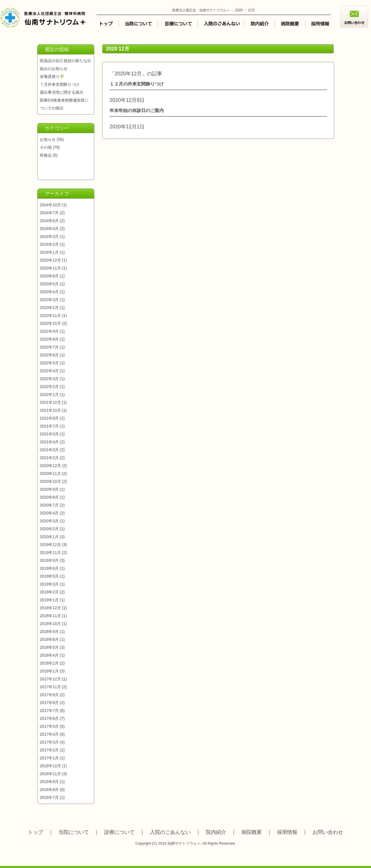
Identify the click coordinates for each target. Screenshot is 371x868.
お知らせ (48, 139)
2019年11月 (50, 553)
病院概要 (252, 832)
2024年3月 (49, 236)
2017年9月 (49, 695)
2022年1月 (49, 394)
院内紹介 (216, 832)
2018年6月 (49, 639)
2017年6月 (49, 718)
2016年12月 (50, 766)
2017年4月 (49, 734)
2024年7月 (49, 213)
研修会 (46, 155)
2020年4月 (49, 513)
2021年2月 (49, 458)
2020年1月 (49, 537)
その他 (46, 147)
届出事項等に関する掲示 (62, 92)
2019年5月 (49, 576)
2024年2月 (49, 244)
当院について (74, 832)
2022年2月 (49, 387)
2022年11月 (50, 315)
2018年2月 (49, 663)
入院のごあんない (170, 832)
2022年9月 (49, 331)
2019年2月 (49, 592)
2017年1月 (49, 758)
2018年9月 (49, 632)
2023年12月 (50, 260)
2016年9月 (49, 782)
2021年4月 (49, 442)
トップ (36, 832)
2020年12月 (50, 466)
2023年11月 (50, 268)
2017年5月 (49, 726)
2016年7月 (49, 797)
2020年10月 (50, 481)
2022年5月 (49, 363)
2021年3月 (49, 450)
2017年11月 (50, 687)
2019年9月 (49, 560)
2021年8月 (49, 418)
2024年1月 (49, 252)
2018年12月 (50, 608)
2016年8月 (49, 790)
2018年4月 (49, 655)
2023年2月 (49, 308)
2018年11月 (50, 616)
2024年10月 (50, 205)
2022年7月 (49, 347)
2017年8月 (49, 703)
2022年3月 (49, 379)
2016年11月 (50, 774)
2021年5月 (49, 434)
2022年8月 (49, 339)
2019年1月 (49, 600)
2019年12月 (50, 545)
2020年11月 (50, 474)
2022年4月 (49, 371)
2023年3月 (49, 300)
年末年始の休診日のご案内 (137, 110)
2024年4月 (49, 229)
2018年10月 (50, 624)
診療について (119, 832)
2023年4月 (49, 292)
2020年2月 (49, 529)
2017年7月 (49, 711)
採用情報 (287, 832)
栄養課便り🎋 (52, 76)
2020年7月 (49, 505)
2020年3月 (49, 521)
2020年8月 (49, 497)
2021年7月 (49, 426)
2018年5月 (49, 647)
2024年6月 (49, 221)
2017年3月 (49, 742)
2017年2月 (49, 750)
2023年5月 (49, 284)
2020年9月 (49, 489)
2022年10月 (50, 323)
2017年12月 (50, 679)
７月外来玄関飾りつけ (60, 84)
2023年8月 (49, 276)
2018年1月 (49, 671)
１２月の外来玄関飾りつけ (137, 84)
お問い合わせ (328, 832)
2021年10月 (50, 410)
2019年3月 (49, 584)
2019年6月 (49, 568)
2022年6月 (49, 355)
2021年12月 (50, 402)
